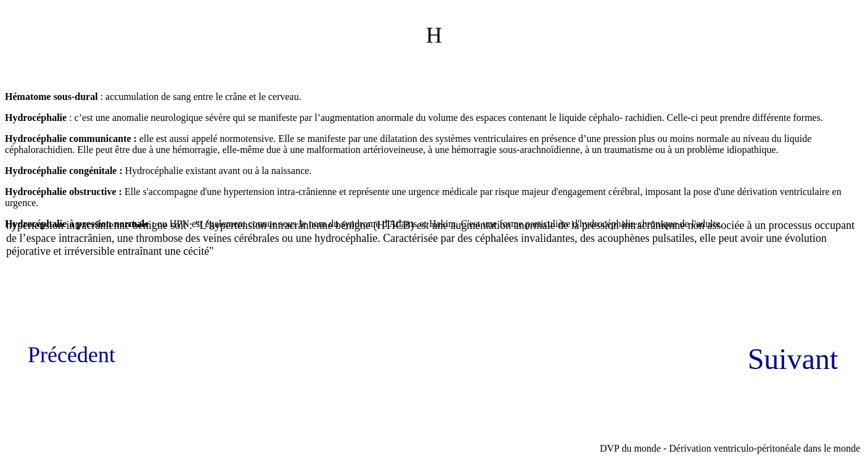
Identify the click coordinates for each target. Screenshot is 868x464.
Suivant (793, 359)
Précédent (72, 355)
